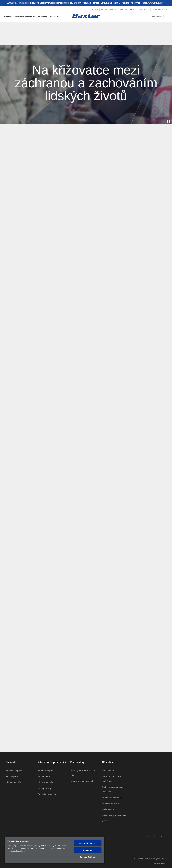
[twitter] (155, 836)
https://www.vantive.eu (152, 3)
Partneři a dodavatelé (126, 9)
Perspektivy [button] (42, 16)
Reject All (88, 850)
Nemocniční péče (14, 771)
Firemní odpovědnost (112, 798)
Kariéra (113, 9)
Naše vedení (108, 771)
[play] (168, 121)
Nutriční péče (12, 776)
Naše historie (108, 809)
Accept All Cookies (88, 843)
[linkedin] (142, 836)
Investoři (104, 9)
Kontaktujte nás (143, 9)
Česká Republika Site (160, 9)
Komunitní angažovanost (81, 781)
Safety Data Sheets (47, 794)
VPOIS (105, 821)
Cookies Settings (88, 857)
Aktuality (95, 9)
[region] (54, 850)
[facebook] (148, 836)
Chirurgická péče (14, 782)
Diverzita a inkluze (110, 803)
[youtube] (161, 836)
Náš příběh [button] (55, 16)
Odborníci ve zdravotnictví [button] (24, 16)
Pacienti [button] (7, 16)
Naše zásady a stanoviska (114, 815)
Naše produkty (157, 16)
